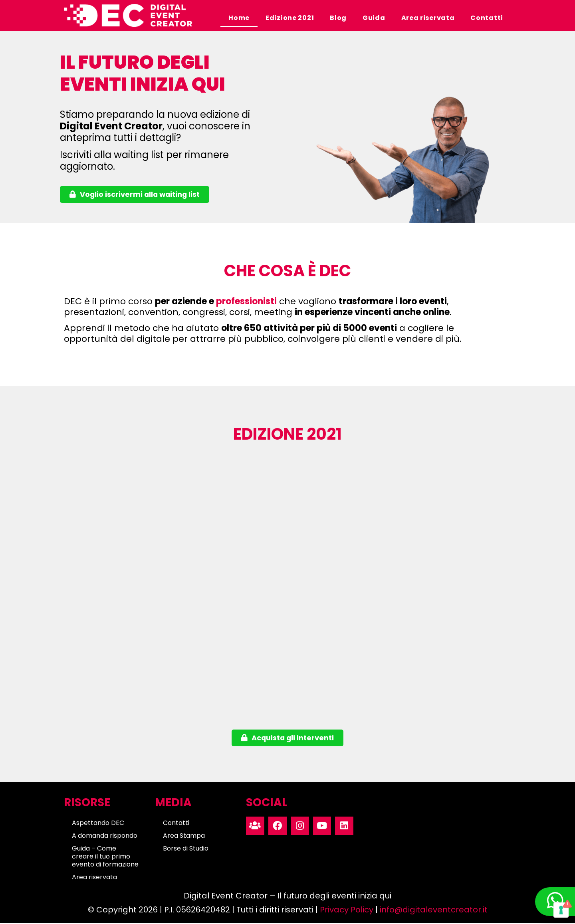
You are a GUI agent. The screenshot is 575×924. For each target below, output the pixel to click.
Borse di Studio (186, 850)
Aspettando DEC (98, 824)
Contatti (487, 18)
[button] (136, 195)
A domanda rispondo (105, 837)
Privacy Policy (347, 910)
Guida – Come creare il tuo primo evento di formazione (105, 858)
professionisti (246, 302)
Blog (338, 18)
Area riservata (428, 18)
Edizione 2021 (290, 18)
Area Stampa (184, 837)
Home (239, 18)
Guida (374, 18)
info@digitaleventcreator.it (434, 910)
